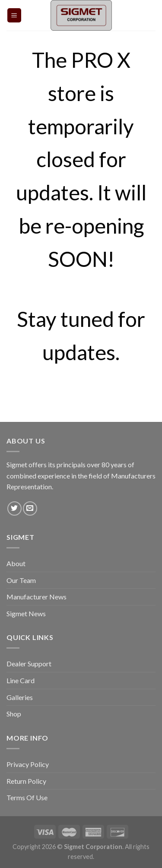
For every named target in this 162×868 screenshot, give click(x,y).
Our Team (21, 580)
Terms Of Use (27, 797)
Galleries (20, 697)
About (16, 563)
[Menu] (14, 15)
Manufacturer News (37, 597)
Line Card (21, 680)
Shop (14, 714)
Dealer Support (29, 664)
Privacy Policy (28, 764)
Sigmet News (26, 613)
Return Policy (26, 781)
